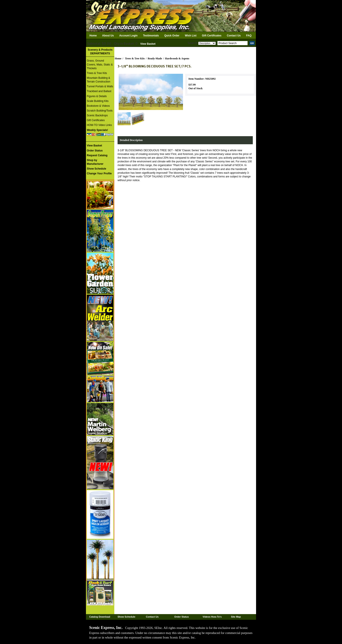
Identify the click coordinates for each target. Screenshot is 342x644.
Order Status (182, 617)
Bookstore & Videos (98, 106)
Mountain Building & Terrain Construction (98, 80)
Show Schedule (126, 617)
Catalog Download (100, 617)
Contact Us (234, 36)
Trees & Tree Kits (97, 73)
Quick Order (172, 36)
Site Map (236, 617)
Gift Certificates (212, 36)
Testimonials (151, 36)
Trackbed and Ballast (99, 91)
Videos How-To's (212, 617)
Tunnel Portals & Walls (100, 86)
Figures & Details (97, 96)
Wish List (191, 36)
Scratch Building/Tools (100, 111)
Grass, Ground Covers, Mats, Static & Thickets (100, 64)
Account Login (128, 36)
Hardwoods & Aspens (177, 58)
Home (93, 36)
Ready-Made (155, 58)
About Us (108, 36)
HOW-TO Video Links (99, 125)
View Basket (148, 44)
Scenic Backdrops (97, 115)
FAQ (249, 36)
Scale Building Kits (98, 101)
